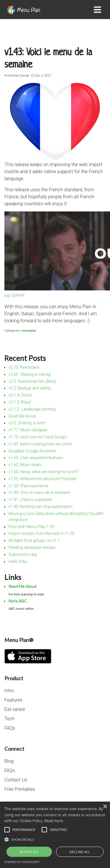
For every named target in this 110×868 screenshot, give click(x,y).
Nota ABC (18, 601)
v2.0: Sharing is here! (27, 423)
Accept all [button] (29, 852)
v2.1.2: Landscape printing (32, 409)
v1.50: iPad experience (28, 486)
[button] (55, 839)
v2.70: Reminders (24, 367)
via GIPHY (15, 296)
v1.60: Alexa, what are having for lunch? (44, 472)
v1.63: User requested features (36, 458)
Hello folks (18, 562)
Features (13, 700)
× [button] (105, 807)
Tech (9, 719)
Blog (9, 761)
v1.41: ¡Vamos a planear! (30, 500)
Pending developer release (32, 547)
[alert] (55, 835)
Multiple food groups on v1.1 (34, 540)
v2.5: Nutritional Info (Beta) (32, 381)
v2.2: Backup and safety (30, 388)
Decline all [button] (80, 852)
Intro (9, 691)
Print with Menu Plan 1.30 (32, 527)
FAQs (10, 728)
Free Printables (20, 789)
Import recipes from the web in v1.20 (42, 533)
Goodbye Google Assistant (32, 451)
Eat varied (15, 709)
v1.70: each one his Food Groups (38, 437)
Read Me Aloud (22, 416)
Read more (54, 821)
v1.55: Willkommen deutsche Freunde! (43, 479)
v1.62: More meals (25, 465)
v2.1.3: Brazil (20, 402)
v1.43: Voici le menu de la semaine (39, 492)
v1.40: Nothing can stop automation (41, 507)
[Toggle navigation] (99, 10)
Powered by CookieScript (22, 862)
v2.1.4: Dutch (20, 395)
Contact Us (16, 780)
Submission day (23, 554)
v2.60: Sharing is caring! (30, 374)
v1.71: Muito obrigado (28, 430)
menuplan (29, 331)
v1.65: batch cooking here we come (40, 444)
